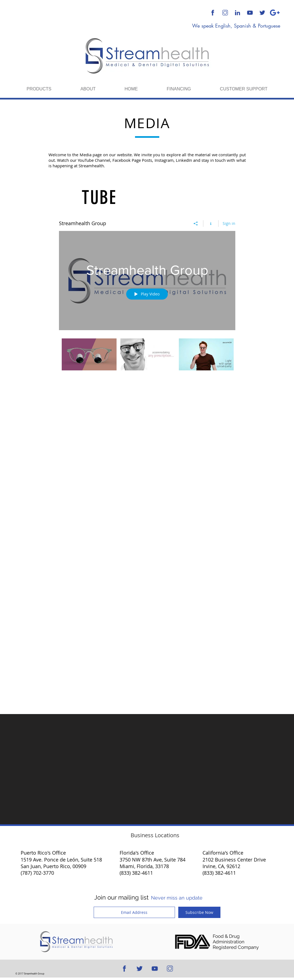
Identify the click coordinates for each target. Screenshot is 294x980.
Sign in (229, 223)
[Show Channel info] (211, 224)
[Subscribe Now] (199, 912)
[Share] (196, 224)
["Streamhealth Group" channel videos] (147, 358)
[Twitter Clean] (263, 840)
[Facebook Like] (77, 502)
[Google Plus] (275, 13)
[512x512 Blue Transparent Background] (213, 13)
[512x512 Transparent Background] (225, 13)
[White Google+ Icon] (273, 840)
